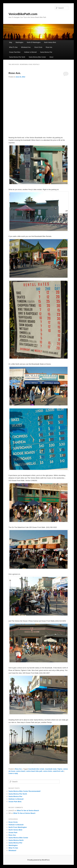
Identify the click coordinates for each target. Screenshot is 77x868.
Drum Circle (38, 47)
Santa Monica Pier (46, 52)
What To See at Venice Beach (28, 810)
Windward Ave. (26, 47)
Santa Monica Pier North (17, 57)
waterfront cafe (58, 771)
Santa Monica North (16, 840)
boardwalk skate (51, 769)
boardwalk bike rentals (36, 769)
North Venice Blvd (15, 830)
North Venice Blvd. (50, 42)
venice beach (21, 771)
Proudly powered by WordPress (38, 860)
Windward (12, 850)
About (51, 57)
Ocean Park (13, 832)
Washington (19, 42)
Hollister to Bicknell (30, 52)
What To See (13, 47)
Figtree (60, 769)
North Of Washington (34, 42)
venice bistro (48, 771)
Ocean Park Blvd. (15, 52)
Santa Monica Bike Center (37, 57)
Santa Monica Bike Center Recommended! (25, 791)
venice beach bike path (34, 771)
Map (11, 42)
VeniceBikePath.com (23, 14)
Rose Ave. (49, 47)
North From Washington (18, 827)
